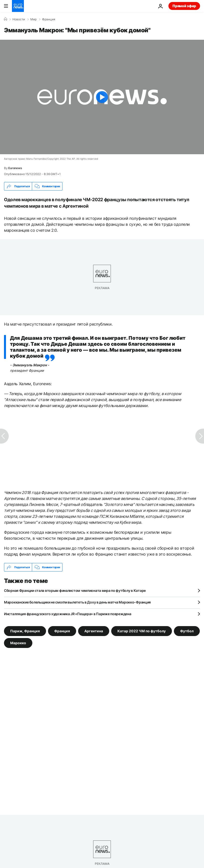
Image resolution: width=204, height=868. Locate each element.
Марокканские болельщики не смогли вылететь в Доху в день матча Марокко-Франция (77, 602)
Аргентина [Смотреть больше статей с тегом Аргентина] (94, 631)
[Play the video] (102, 97)
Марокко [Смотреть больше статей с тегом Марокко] (18, 643)
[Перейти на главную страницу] (18, 6)
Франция (49, 19)
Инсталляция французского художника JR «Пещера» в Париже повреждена (68, 614)
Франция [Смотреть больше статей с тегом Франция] (62, 631)
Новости (19, 19)
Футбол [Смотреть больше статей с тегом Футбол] (187, 631)
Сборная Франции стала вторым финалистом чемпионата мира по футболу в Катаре (75, 590)
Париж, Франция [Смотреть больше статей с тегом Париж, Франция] (25, 631)
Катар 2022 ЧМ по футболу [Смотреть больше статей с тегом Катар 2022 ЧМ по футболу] (142, 631)
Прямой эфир (184, 6)
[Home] (5, 19)
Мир (33, 19)
